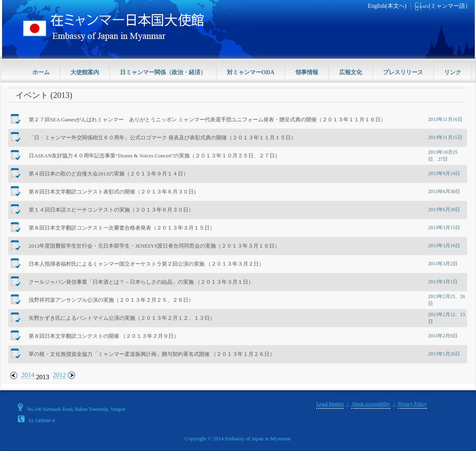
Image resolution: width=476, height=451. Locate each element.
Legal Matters (330, 404)
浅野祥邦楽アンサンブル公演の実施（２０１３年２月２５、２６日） (111, 300)
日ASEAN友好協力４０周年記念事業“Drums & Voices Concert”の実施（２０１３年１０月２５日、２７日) (153, 156)
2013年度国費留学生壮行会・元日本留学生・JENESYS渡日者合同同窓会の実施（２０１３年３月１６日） (154, 246)
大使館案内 (85, 72)
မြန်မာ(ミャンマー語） (443, 6)
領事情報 (307, 72)
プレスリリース (403, 72)
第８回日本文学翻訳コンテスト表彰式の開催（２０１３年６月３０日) (112, 192)
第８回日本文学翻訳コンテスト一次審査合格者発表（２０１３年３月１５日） (122, 228)
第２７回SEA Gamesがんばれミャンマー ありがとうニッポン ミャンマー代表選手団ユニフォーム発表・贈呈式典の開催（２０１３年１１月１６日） (207, 120)
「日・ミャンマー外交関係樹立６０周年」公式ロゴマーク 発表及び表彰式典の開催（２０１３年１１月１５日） (162, 138)
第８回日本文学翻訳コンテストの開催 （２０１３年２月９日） (104, 336)
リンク (453, 72)
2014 (28, 375)
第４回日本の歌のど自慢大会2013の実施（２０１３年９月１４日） (109, 174)
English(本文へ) (387, 6)
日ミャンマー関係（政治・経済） (163, 72)
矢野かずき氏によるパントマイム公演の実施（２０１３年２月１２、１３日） (122, 318)
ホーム (41, 72)
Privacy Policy (412, 404)
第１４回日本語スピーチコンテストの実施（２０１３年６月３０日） (111, 210)
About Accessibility (371, 404)
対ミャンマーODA (251, 72)
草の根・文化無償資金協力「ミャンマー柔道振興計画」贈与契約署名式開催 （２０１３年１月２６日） (152, 354)
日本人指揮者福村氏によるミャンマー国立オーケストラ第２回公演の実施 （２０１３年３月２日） (146, 264)
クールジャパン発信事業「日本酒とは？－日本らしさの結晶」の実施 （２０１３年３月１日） (141, 282)
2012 (59, 375)
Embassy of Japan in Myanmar (258, 438)
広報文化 (351, 72)
